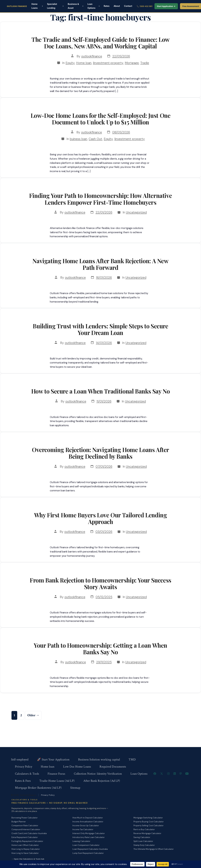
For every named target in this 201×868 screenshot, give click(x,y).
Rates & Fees (23, 781)
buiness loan (78, 139)
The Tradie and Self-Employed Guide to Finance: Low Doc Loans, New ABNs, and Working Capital (100, 43)
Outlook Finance (17, 6)
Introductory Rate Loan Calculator (89, 837)
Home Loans (35, 6)
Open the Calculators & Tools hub (29, 859)
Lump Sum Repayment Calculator (88, 853)
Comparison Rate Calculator (25, 826)
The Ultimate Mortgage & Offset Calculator (154, 849)
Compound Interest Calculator (26, 829)
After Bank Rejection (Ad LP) (102, 781)
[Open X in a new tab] (162, 774)
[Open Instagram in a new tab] (168, 774)
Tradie (145, 63)
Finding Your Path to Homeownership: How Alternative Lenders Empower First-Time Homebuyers (100, 199)
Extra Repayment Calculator (25, 837)
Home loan (84, 63)
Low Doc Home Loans (77, 767)
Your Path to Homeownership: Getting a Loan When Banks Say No (100, 649)
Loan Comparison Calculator (86, 845)
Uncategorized (136, 212)
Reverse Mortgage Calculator (147, 833)
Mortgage (132, 63)
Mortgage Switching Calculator (148, 818)
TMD (132, 759)
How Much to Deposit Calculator (88, 818)
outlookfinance (92, 56)
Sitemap (75, 788)
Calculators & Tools (27, 774)
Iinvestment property (108, 63)
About (117, 6)
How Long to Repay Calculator (26, 849)
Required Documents (113, 767)
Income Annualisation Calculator (88, 822)
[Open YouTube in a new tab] (187, 774)
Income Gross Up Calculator (86, 826)
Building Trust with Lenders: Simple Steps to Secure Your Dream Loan (100, 329)
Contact (128, 6)
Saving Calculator (142, 837)
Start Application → (166, 6)
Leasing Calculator (81, 841)
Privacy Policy (24, 767)
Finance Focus (56, 774)
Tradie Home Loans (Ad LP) (57, 781)
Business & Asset (73, 6)
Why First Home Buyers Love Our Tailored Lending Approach (101, 518)
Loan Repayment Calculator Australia (90, 849)
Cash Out (95, 139)
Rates (107, 6)
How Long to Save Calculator (25, 853)
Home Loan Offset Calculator (25, 845)
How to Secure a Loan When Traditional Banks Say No (101, 391)
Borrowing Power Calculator (25, 818)
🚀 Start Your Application (53, 759)
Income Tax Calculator (83, 829)
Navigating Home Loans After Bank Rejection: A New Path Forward (100, 264)
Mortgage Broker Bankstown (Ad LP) (38, 788)
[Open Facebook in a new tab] (155, 774)
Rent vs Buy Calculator (144, 829)
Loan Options (91, 6)
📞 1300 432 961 (145, 6)
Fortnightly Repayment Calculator (27, 841)
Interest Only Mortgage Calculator (89, 833)
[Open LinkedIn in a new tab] (175, 774)
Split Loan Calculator (143, 841)
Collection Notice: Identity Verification (98, 774)
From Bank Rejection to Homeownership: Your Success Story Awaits (100, 583)
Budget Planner (19, 822)
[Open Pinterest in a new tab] (181, 774)
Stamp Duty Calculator (144, 845)
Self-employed (20, 759)
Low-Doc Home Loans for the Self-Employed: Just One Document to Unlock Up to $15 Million (101, 119)
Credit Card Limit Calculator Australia (29, 833)
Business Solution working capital (99, 759)
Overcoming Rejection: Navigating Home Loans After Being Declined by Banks (100, 453)
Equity (70, 63)
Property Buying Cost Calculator (149, 822)
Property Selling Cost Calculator (149, 826)
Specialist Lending (52, 6)
